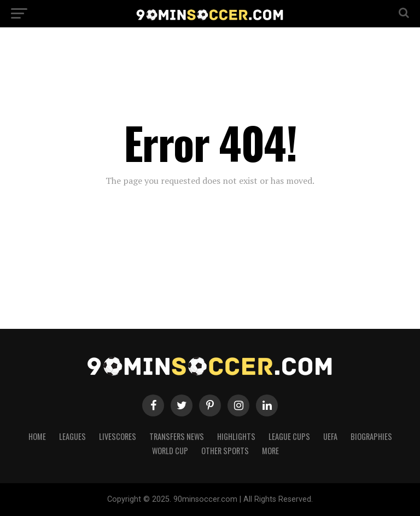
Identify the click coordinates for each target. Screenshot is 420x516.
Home (37, 436)
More (270, 451)
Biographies (371, 436)
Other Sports (225, 451)
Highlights (236, 436)
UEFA (330, 436)
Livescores (118, 436)
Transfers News (177, 436)
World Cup (170, 451)
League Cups (289, 436)
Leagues (72, 436)
